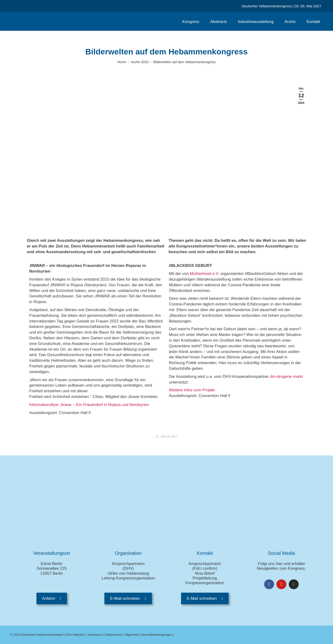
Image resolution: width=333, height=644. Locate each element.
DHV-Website (75, 635)
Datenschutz (114, 635)
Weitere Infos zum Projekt (193, 390)
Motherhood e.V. (204, 274)
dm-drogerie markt (286, 377)
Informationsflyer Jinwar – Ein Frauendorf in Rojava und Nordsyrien (89, 405)
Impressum (95, 635)
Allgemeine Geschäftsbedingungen (149, 635)
